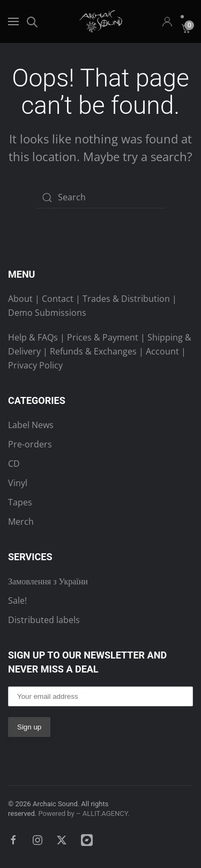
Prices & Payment (103, 337)
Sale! (17, 601)
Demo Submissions (47, 313)
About (20, 299)
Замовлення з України (48, 581)
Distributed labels (44, 620)
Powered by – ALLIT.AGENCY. (83, 813)
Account (162, 351)
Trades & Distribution (126, 299)
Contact (58, 299)
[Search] (101, 198)
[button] (13, 21)
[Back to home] (101, 21)
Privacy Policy (35, 365)
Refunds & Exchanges (93, 351)
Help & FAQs (33, 337)
